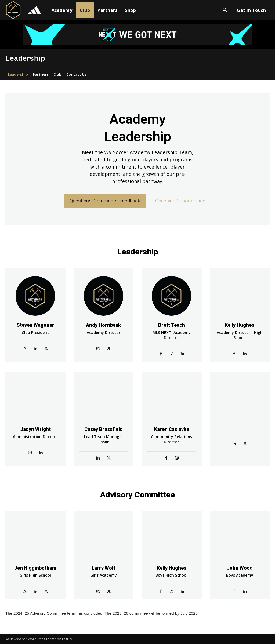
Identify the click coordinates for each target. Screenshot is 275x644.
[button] (225, 10)
